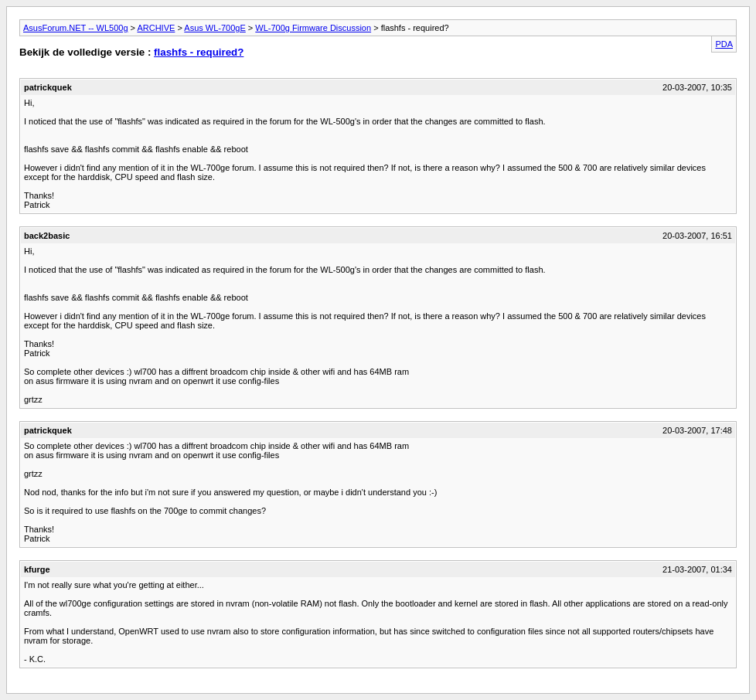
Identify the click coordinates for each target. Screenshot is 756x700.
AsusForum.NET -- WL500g (76, 28)
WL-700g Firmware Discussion (313, 28)
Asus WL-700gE (215, 28)
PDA (724, 44)
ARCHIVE (156, 28)
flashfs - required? (199, 52)
